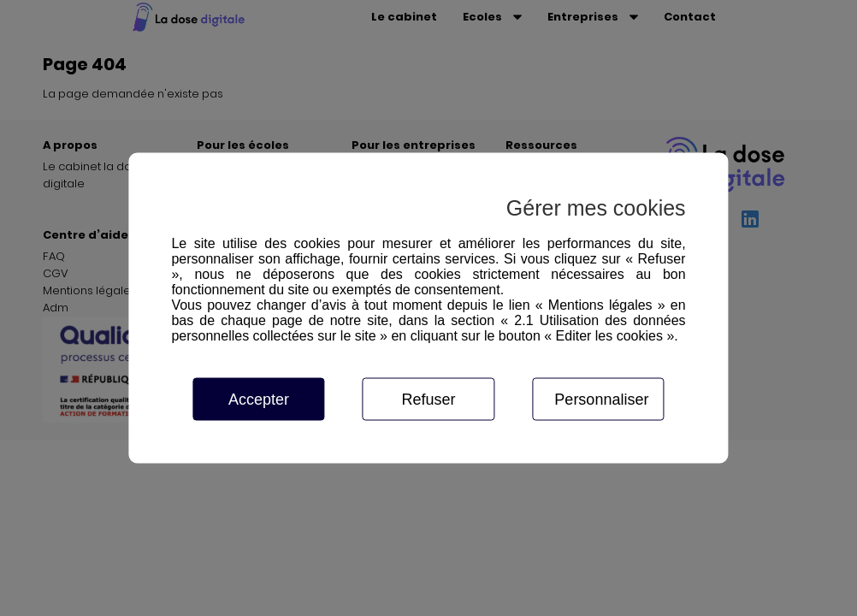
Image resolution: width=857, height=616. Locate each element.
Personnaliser (601, 400)
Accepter (259, 400)
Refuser (428, 400)
